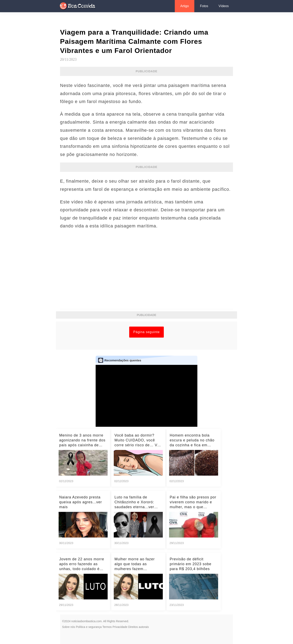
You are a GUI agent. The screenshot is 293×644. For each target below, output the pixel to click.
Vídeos (224, 6)
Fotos (204, 6)
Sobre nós (69, 627)
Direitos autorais (138, 627)
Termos (107, 627)
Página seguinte (146, 332)
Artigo (185, 6)
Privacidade (120, 627)
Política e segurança (89, 627)
